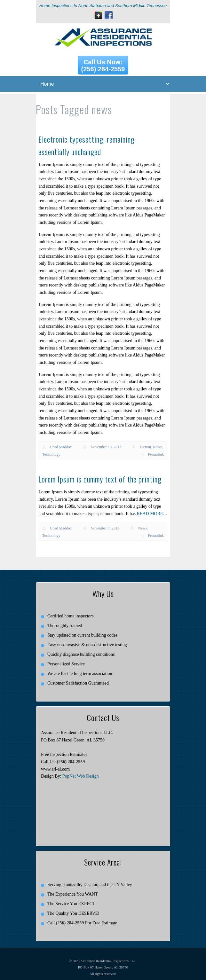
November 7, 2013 (105, 528)
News (157, 447)
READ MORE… (152, 514)
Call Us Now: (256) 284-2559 (103, 66)
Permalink (156, 454)
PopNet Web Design (81, 776)
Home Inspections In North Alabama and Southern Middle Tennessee (103, 6)
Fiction (146, 447)
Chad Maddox (61, 447)
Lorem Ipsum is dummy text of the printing (100, 479)
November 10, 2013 (106, 447)
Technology (51, 454)
